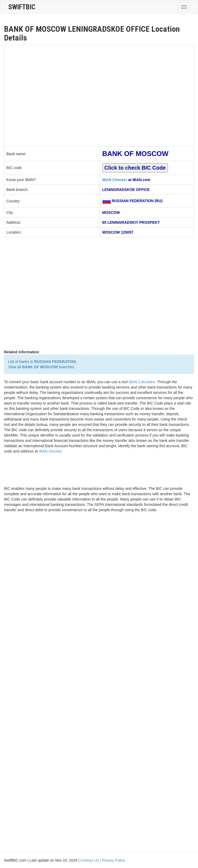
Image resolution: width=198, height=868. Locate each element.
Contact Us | (91, 860)
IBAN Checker (115, 180)
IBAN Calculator (142, 382)
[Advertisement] (50, 95)
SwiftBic (22, 7)
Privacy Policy (113, 860)
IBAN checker (50, 451)
